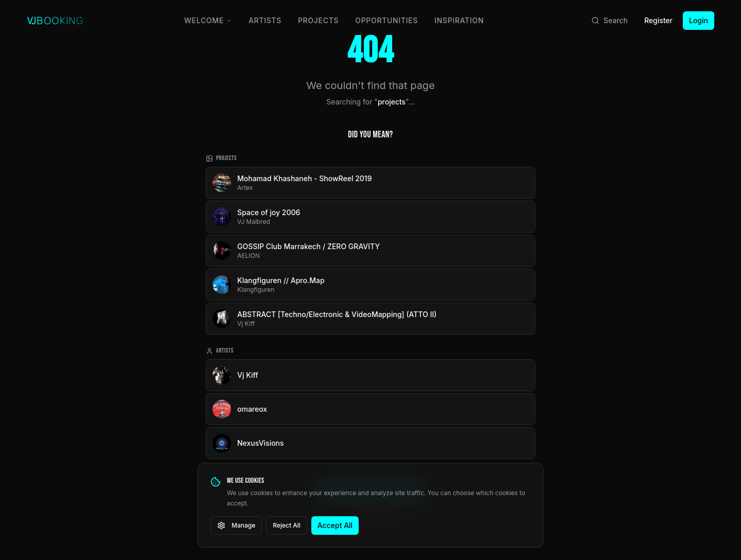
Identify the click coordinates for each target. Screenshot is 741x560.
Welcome (208, 20)
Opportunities (386, 20)
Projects (318, 20)
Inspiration (459, 20)
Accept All (335, 525)
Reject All (287, 525)
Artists (265, 20)
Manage (236, 526)
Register (658, 20)
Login (699, 20)
